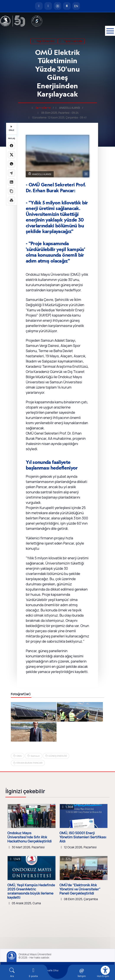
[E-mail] (33, 973)
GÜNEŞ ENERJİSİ (58, 756)
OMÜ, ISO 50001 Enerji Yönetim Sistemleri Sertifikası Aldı (83, 837)
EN (76, 6)
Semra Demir (43, 108)
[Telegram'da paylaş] (11, 173)
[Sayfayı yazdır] (11, 200)
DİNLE (11, 129)
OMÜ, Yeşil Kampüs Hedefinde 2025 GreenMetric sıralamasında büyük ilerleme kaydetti (31, 891)
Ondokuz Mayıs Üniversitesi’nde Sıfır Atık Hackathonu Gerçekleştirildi (29, 837)
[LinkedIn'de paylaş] (11, 182)
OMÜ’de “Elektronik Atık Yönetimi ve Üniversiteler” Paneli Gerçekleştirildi (80, 889)
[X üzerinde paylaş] (11, 155)
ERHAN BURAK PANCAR (29, 763)
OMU (19, 756)
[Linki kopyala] (11, 191)
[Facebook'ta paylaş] (11, 146)
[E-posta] (48, 6)
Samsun (35, 756)
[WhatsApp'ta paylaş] (11, 164)
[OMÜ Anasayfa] (39, 6)
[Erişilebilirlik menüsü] (105, 970)
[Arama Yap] (67, 6)
